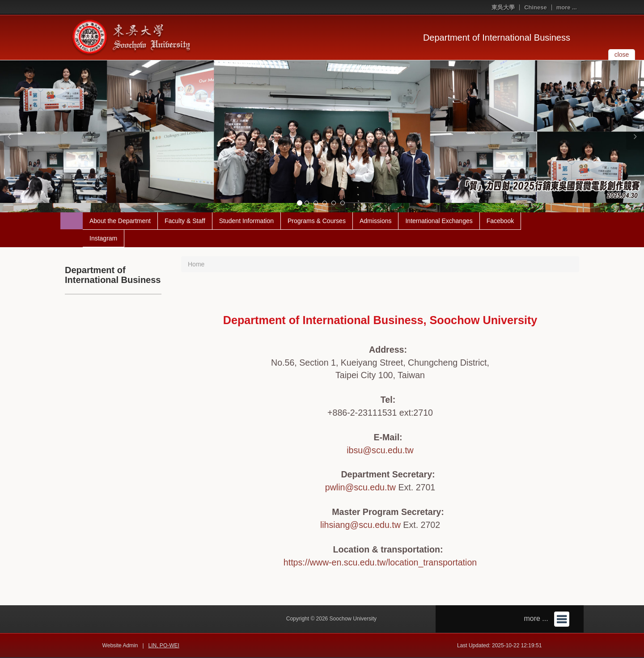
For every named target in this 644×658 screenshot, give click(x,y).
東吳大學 (503, 7)
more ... (567, 7)
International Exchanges (439, 221)
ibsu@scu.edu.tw (380, 450)
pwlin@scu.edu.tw (360, 487)
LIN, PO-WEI (164, 645)
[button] (9, 136)
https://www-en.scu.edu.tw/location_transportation (380, 562)
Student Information (246, 221)
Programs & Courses (317, 221)
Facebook (500, 221)
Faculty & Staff (185, 221)
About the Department (120, 221)
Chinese (536, 7)
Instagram (103, 238)
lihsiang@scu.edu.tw (360, 525)
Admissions (376, 221)
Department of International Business (497, 38)
